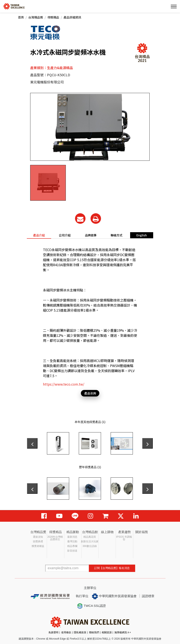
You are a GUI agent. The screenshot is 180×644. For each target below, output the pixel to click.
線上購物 (107, 532)
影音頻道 (72, 551)
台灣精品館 (90, 532)
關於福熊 (142, 532)
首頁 (21, 17)
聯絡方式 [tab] (117, 235)
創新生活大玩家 (90, 541)
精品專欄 (72, 546)
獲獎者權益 (38, 546)
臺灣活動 (72, 541)
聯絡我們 (94, 632)
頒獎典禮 (38, 541)
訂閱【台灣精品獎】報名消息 (112, 568)
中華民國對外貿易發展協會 (114, 596)
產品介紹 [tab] (39, 235)
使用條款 (66, 632)
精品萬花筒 (90, 537)
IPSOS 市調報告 (124, 538)
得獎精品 (53, 17)
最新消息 (72, 537)
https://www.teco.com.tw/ (64, 384)
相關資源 (107, 632)
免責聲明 (53, 632)
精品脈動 (73, 532)
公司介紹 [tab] (65, 235)
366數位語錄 (90, 546)
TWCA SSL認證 (91, 606)
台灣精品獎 (36, 17)
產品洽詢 (90, 393)
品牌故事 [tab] (91, 235)
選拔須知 (38, 537)
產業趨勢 (124, 532)
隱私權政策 (80, 632)
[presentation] (32, 443)
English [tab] (142, 235)
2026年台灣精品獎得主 (55, 538)
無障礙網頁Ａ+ (123, 632)
